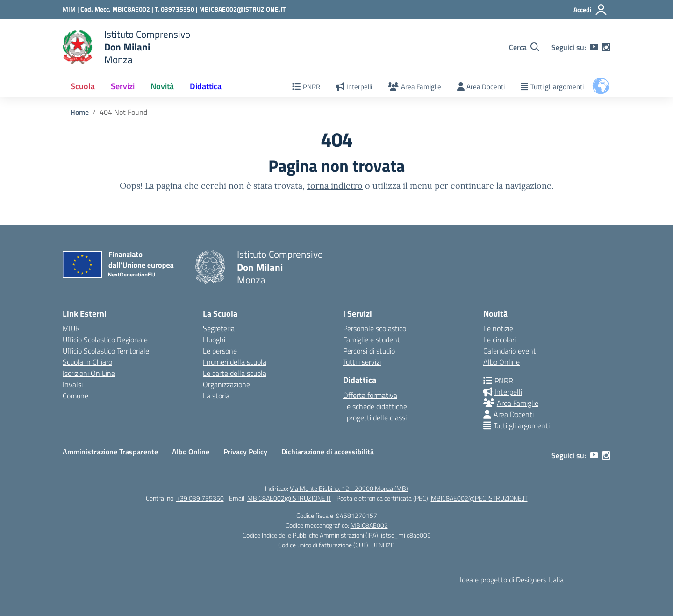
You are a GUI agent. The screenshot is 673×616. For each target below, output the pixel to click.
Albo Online (501, 362)
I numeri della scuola (235, 362)
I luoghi (214, 340)
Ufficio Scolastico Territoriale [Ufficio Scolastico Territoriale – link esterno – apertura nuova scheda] (106, 351)
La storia (216, 396)
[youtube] (594, 47)
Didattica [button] (206, 86)
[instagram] (606, 47)
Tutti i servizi (362, 362)
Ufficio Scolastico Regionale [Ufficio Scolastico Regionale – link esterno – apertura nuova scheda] (105, 340)
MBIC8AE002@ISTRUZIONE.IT (242, 9)
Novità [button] (162, 86)
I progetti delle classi (375, 418)
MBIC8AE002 (369, 525)
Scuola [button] (83, 86)
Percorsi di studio (369, 351)
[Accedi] (591, 10)
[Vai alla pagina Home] (79, 112)
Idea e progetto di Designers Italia (512, 580)
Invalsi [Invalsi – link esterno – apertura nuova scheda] (73, 384)
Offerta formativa (370, 395)
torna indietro (335, 186)
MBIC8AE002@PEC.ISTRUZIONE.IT (479, 498)
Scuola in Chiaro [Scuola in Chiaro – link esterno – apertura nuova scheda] (87, 362)
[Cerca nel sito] (524, 47)
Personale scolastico (375, 328)
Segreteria (219, 328)
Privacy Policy (245, 452)
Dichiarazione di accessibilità (328, 452)
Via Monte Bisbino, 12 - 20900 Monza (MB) (349, 488)
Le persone (220, 351)
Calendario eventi (510, 351)
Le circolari (500, 340)
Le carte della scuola (235, 373)
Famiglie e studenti (372, 340)
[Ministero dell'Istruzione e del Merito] (72, 9)
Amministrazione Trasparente (110, 452)
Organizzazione (226, 384)
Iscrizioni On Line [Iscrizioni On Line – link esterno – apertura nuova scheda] (89, 373)
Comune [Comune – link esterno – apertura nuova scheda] (75, 396)
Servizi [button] (123, 86)
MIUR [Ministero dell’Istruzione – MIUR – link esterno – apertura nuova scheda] (71, 328)
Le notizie (498, 328)
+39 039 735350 (200, 498)
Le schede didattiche (375, 406)
